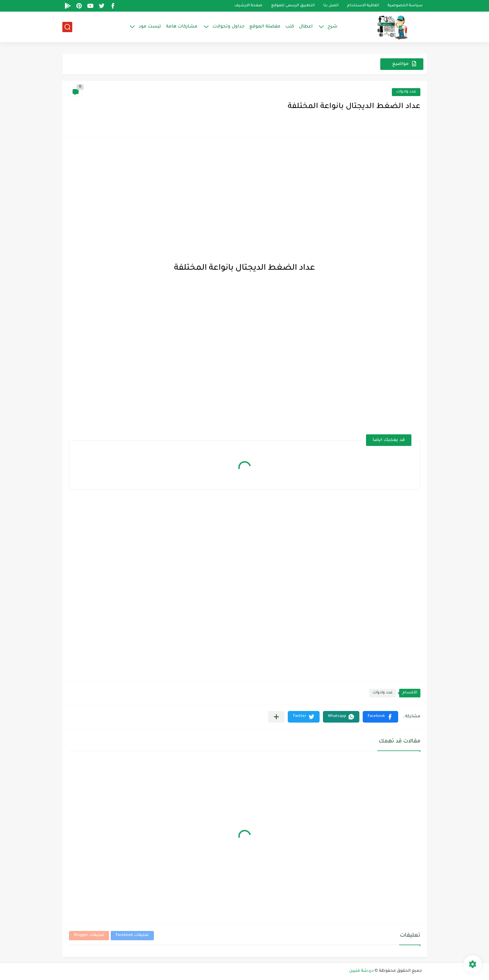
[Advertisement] (245, 191)
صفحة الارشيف (248, 6)
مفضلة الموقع (265, 27)
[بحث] (67, 27)
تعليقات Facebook (132, 935)
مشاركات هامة (182, 27)
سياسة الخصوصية (405, 6)
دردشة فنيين (361, 971)
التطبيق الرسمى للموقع (293, 6)
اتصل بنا (331, 6)
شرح (333, 27)
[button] (380, 717)
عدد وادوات (406, 92)
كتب (290, 27)
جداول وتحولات (228, 27)
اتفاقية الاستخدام (363, 6)
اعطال (306, 27)
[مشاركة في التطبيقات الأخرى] (276, 717)
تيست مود (150, 27)
